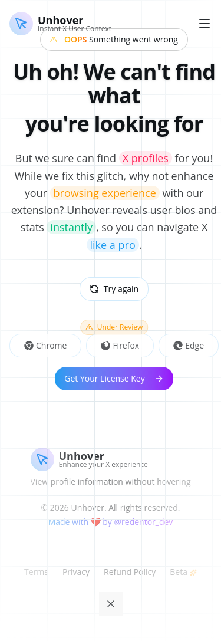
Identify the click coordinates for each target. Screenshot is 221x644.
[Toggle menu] (204, 24)
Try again (114, 289)
